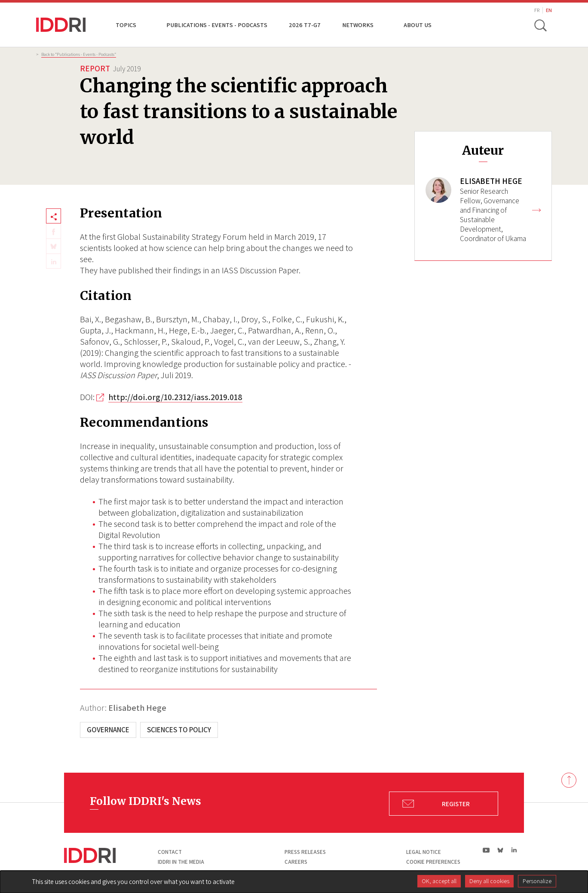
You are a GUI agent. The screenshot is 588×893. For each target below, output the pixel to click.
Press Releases (305, 852)
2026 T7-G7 (305, 25)
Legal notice (424, 852)
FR (537, 10)
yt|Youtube (486, 850)
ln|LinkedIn (514, 850)
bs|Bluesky (501, 850)
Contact (170, 852)
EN (549, 10)
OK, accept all (439, 881)
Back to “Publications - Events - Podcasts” (79, 54)
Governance (108, 730)
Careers (296, 862)
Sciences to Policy (179, 730)
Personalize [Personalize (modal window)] (537, 881)
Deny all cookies (489, 881)
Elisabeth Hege (137, 708)
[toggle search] (540, 25)
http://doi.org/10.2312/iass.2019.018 (175, 397)
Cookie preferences (433, 862)
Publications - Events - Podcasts (217, 25)
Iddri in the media (181, 862)
